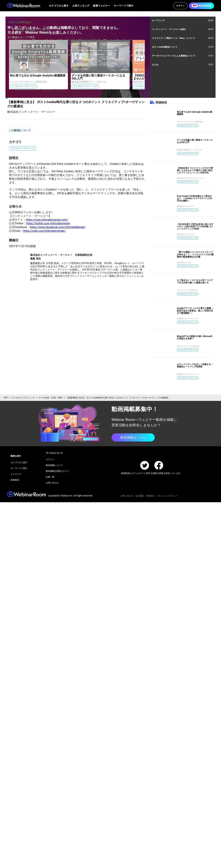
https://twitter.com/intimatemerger (48, 223)
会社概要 (140, 496)
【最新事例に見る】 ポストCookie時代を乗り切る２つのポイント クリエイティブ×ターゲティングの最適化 (117, 398)
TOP (6, 398)
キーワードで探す (124, 6)
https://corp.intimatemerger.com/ (47, 220)
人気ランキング (81, 6)
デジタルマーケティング (23, 398)
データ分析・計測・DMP (50, 398)
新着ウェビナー (102, 6)
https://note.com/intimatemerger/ (44, 231)
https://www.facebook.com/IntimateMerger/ (58, 227)
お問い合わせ (127, 496)
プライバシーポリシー (167, 496)
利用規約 (150, 496)
